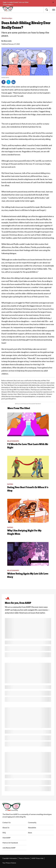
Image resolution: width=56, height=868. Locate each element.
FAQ (4, 833)
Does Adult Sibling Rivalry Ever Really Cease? (26, 25)
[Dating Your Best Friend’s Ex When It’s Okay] (28, 477)
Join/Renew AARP (9, 848)
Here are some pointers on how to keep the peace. (25, 34)
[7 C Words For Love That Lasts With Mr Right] (28, 434)
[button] (46, 10)
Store (30, 833)
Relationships (7, 18)
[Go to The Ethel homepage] (7, 9)
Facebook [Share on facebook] (4, 82)
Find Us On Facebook (10, 843)
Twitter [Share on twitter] (8, 82)
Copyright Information (10, 858)
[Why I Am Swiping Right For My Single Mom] (28, 520)
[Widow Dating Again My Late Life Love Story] (28, 564)
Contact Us (7, 822)
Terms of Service (24, 858)
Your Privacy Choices (9, 863)
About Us (6, 828)
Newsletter (32, 828)
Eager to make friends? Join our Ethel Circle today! (16, 3)
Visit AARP (6, 838)
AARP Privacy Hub (37, 858)
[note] (27, 78)
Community (32, 822)
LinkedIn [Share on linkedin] (13, 82)
